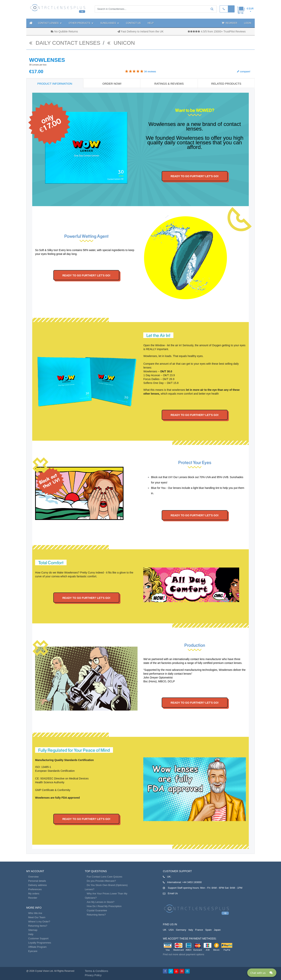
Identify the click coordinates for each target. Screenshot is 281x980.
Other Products (81, 23)
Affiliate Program (37, 947)
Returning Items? (38, 926)
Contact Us (133, 23)
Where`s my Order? (39, 922)
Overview (33, 877)
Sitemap (33, 930)
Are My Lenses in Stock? (101, 902)
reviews (150, 71)
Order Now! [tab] (112, 84)
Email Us (173, 893)
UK (165, 930)
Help (151, 23)
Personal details (37, 881)
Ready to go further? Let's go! (195, 176)
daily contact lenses (65, 43)
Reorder (229, 23)
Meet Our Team (37, 917)
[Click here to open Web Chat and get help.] (262, 973)
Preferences (35, 889)
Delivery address (37, 885)
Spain (208, 930)
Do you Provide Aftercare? (101, 881)
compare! (244, 71)
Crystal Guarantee (97, 910)
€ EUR (250, 9)
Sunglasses (110, 23)
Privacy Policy (93, 975)
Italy (191, 930)
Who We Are (35, 913)
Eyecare (33, 951)
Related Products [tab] (226, 84)
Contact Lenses (50, 23)
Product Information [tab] (55, 84)
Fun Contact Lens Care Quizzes (104, 877)
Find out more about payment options (183, 954)
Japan (217, 930)
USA (171, 930)
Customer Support (38, 938)
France (199, 930)
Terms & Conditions (96, 971)
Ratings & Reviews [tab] (169, 84)
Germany (181, 930)
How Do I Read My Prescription (104, 906)
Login (248, 23)
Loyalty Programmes (40, 943)
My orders (34, 894)
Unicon (121, 43)
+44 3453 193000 (192, 882)
